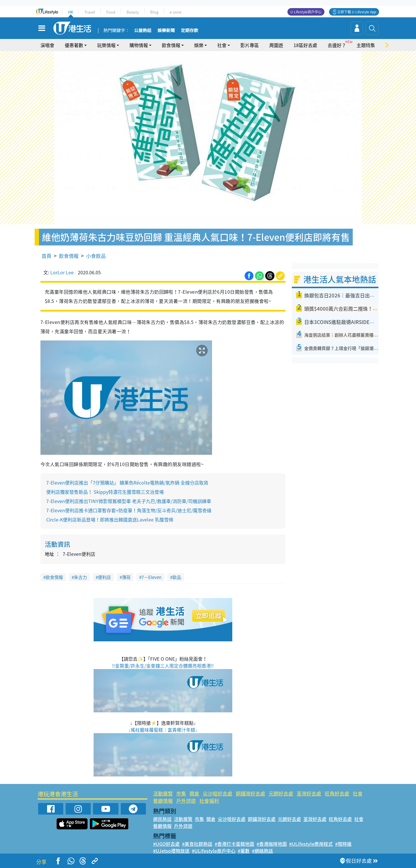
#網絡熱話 (262, 851)
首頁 (47, 256)
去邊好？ (337, 45)
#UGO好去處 (166, 844)
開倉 (194, 793)
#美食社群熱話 (197, 844)
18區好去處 (305, 45)
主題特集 (366, 45)
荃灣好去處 (309, 793)
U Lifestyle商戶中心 (306, 12)
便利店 (104, 577)
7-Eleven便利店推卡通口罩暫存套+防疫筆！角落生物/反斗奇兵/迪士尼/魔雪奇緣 (129, 510)
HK (71, 12)
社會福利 (209, 801)
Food (111, 12)
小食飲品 (96, 256)
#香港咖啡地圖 (272, 844)
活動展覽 (163, 793)
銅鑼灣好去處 (250, 793)
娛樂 (199, 45)
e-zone (175, 12)
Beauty (133, 12)
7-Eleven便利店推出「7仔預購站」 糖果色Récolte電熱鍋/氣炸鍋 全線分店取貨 (127, 483)
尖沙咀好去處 (218, 793)
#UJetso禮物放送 (171, 851)
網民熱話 (162, 819)
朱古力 (80, 577)
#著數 (244, 851)
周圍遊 (276, 45)
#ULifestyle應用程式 (311, 844)
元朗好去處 (281, 793)
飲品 (177, 577)
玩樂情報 (106, 45)
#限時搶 (343, 844)
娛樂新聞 (166, 31)
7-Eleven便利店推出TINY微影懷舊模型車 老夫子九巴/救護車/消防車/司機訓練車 (129, 501)
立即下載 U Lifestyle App (357, 12)
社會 (222, 45)
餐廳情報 (163, 801)
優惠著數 (74, 45)
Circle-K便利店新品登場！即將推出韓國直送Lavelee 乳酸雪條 (110, 519)
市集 (181, 793)
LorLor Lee (62, 272)
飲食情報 (171, 45)
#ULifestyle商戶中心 (214, 851)
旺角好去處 (337, 793)
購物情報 (139, 45)
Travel (90, 12)
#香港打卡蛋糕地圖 (234, 844)
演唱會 (47, 45)
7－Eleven (152, 577)
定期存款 (190, 31)
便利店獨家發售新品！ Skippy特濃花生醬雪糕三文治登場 (105, 492)
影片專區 (250, 45)
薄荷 (126, 577)
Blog (154, 12)
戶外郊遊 (186, 801)
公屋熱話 (143, 31)
